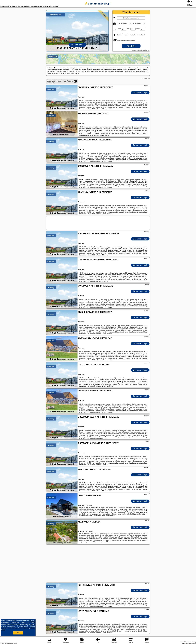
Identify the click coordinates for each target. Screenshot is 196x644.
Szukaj (131, 46)
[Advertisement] (98, 564)
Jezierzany (50, 89)
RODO (3, 630)
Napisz (194, 643)
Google (32, 621)
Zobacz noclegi (140, 93)
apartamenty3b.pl (98, 4)
